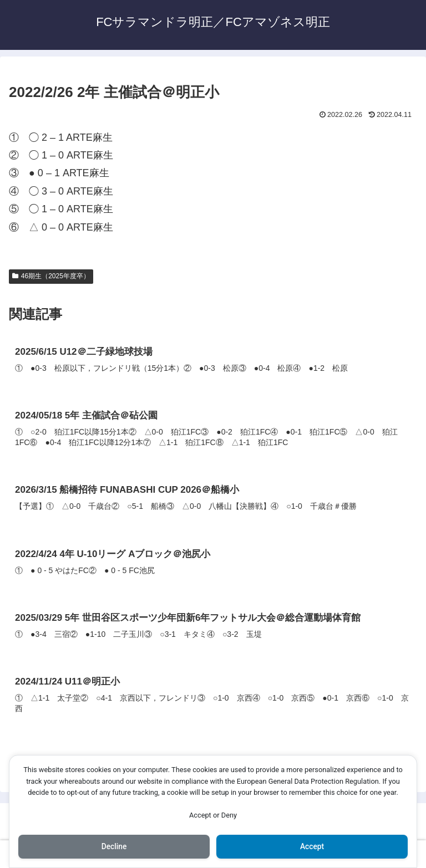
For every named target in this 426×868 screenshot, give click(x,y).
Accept (312, 846)
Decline (114, 846)
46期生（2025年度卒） (51, 276)
